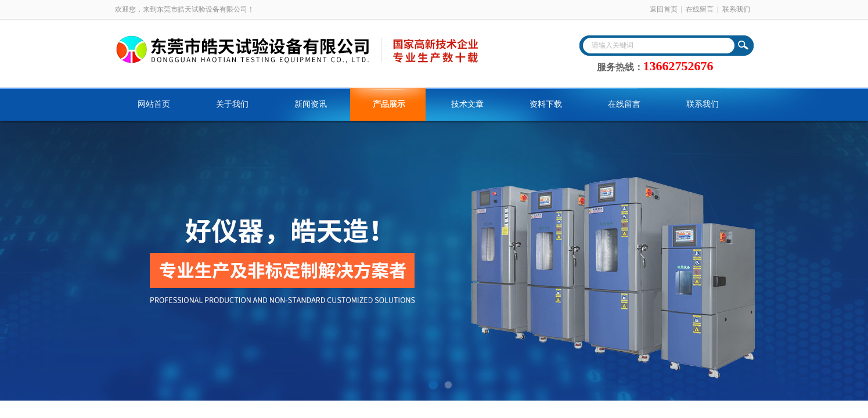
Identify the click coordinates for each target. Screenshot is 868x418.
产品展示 (389, 104)
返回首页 (664, 9)
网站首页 (154, 104)
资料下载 (546, 104)
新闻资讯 (311, 104)
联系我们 (736, 9)
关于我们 (232, 104)
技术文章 (467, 104)
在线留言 (700, 9)
